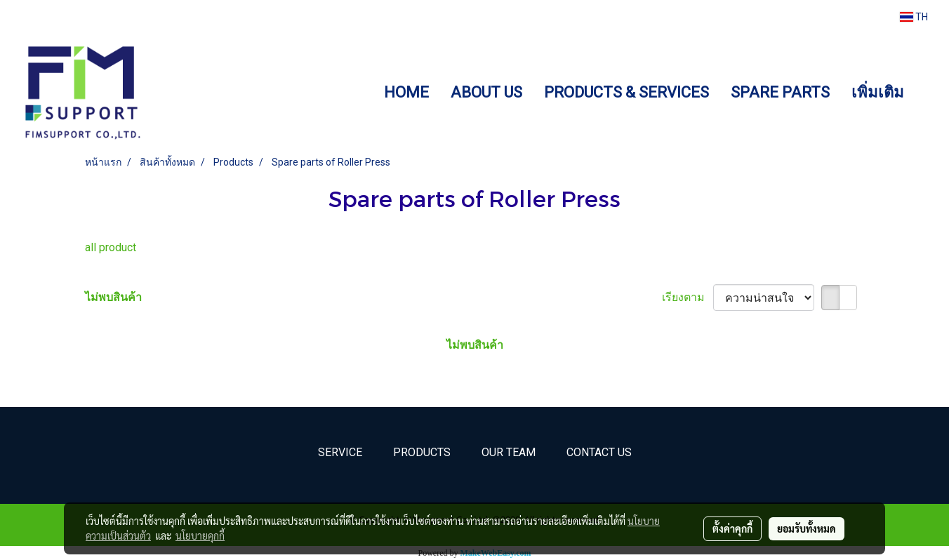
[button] (927, 92)
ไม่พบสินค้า (113, 297)
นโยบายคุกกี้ (200, 535)
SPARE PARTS (780, 92)
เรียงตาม (688, 297)
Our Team (509, 452)
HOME (406, 92)
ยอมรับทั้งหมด (807, 528)
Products (422, 452)
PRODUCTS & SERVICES (626, 92)
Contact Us (599, 452)
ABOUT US (486, 92)
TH (914, 17)
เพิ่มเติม (878, 92)
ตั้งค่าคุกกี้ (732, 528)
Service (340, 452)
